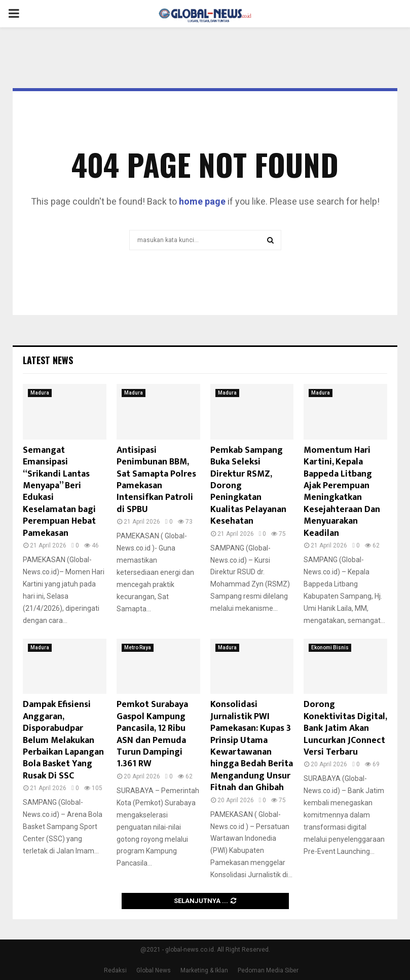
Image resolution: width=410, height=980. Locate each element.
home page (202, 201)
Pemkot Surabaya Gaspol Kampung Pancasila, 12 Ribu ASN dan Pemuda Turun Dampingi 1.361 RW (152, 734)
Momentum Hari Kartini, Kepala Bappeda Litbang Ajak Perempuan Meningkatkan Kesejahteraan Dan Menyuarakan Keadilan (342, 492)
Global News (154, 970)
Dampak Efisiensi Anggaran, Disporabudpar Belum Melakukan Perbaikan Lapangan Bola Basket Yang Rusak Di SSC (63, 740)
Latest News (48, 360)
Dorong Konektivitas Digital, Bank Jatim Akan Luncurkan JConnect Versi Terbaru (345, 728)
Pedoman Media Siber (268, 970)
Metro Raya (138, 648)
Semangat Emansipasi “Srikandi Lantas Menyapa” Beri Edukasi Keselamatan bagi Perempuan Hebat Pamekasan (59, 492)
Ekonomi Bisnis (330, 648)
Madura (40, 393)
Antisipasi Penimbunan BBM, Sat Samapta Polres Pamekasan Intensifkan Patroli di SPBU (156, 480)
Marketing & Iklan (204, 970)
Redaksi (115, 970)
